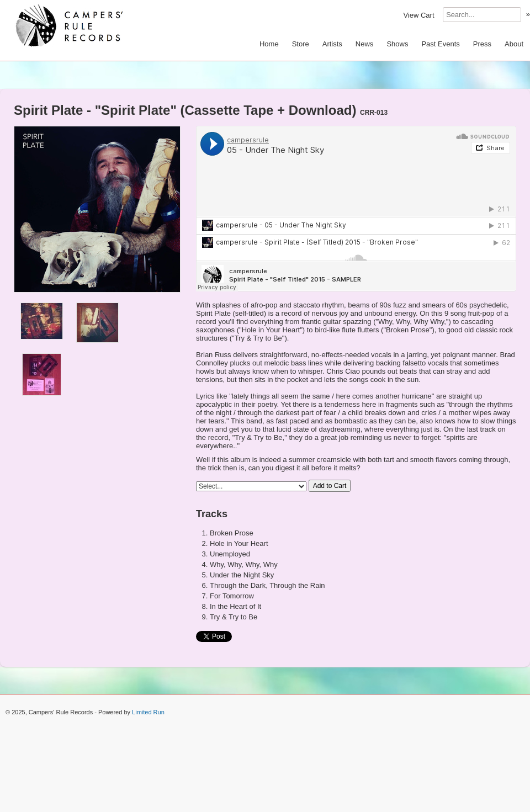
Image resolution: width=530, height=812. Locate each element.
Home (269, 44)
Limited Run (148, 712)
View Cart (418, 15)
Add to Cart (330, 486)
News (365, 44)
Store (301, 44)
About (514, 44)
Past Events (440, 44)
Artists (332, 44)
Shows (397, 44)
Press (482, 44)
